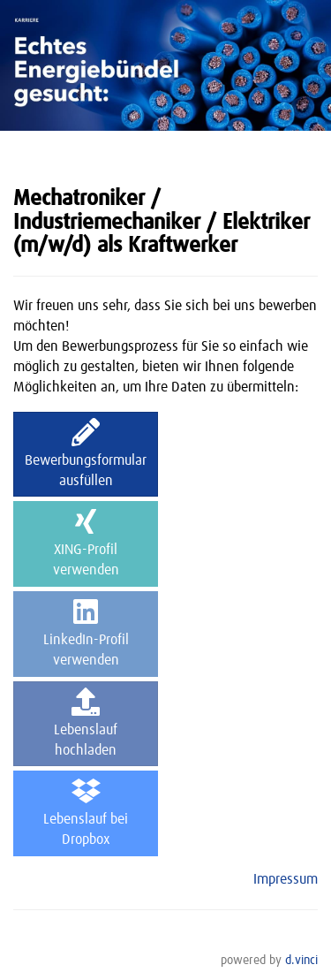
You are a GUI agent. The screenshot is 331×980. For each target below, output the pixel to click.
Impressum (286, 879)
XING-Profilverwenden (86, 542)
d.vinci (301, 961)
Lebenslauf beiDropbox (86, 812)
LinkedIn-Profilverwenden (86, 632)
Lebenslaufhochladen (86, 722)
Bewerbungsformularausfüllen (86, 453)
